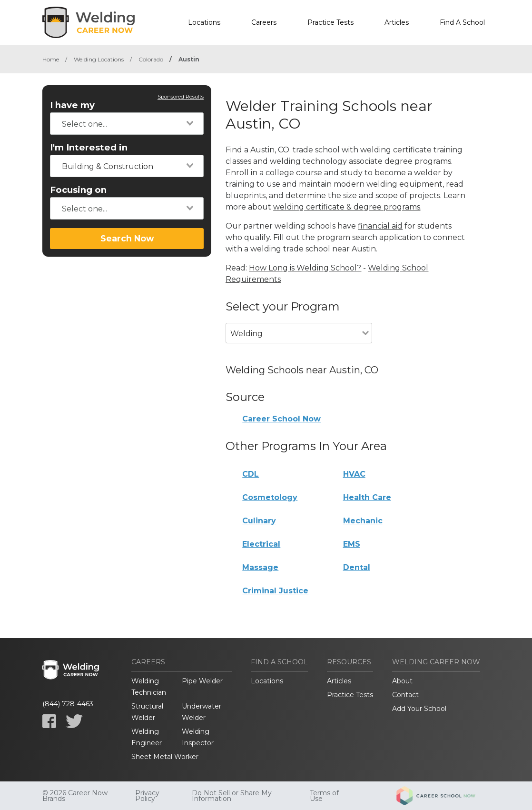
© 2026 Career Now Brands (75, 796)
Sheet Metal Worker (165, 757)
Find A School (462, 22)
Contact (405, 695)
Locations (204, 22)
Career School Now (281, 419)
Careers (264, 22)
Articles (397, 22)
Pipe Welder (202, 681)
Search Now (127, 238)
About (402, 681)
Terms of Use (324, 796)
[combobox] (127, 124)
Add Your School (419, 709)
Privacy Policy (147, 796)
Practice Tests (330, 22)
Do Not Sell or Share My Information (232, 796)
